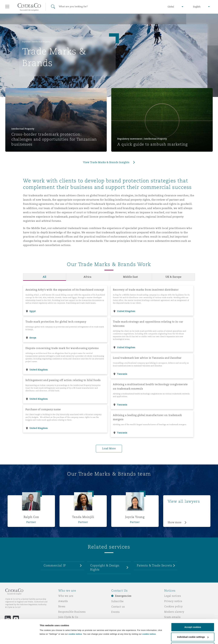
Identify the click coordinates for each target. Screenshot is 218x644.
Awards (63, 601)
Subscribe (117, 601)
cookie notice (75, 623)
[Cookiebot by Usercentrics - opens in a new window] (20, 638)
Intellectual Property (41, 42)
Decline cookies (193, 636)
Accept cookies (193, 616)
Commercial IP (55, 565)
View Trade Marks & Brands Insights (106, 162)
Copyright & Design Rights (105, 567)
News (62, 606)
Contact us (118, 607)
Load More (109, 448)
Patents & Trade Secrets (154, 565)
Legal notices (173, 596)
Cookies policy (173, 606)
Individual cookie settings (54, 635)
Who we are (66, 596)
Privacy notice (173, 601)
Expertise (26, 42)
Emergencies (123, 596)
